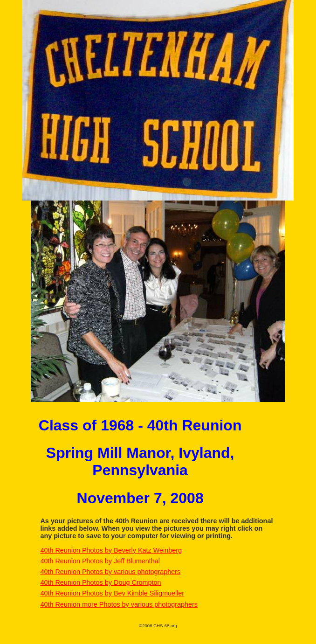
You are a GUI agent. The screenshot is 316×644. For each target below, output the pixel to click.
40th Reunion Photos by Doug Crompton (100, 582)
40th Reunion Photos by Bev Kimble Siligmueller (112, 593)
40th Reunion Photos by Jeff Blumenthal (100, 561)
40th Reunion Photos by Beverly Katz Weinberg (111, 550)
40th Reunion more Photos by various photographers (119, 604)
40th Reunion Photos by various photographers (110, 572)
